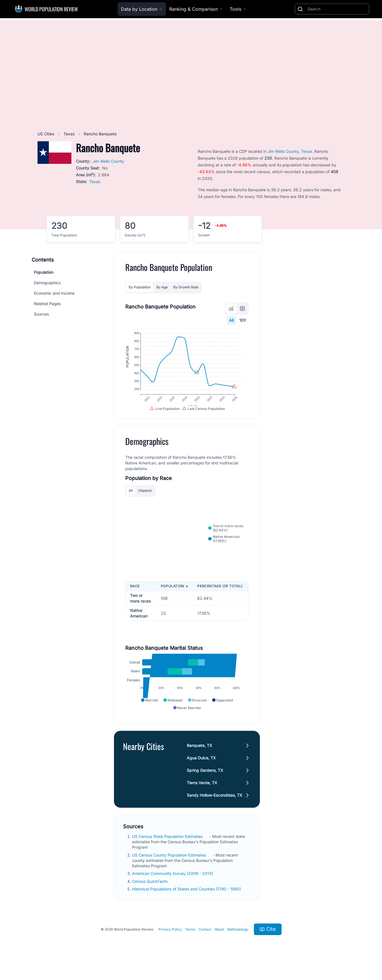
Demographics (47, 283)
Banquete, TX (200, 754)
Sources (41, 314)
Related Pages (47, 304)
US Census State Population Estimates (168, 845)
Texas (70, 134)
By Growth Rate (186, 287)
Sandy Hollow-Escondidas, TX (215, 804)
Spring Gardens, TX (205, 779)
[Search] (337, 9)
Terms (190, 938)
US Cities (46, 134)
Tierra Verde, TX (202, 791)
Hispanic (145, 496)
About (219, 938)
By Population (140, 287)
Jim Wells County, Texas (290, 151)
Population (44, 272)
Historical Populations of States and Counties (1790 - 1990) (187, 898)
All (232, 320)
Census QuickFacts (150, 890)
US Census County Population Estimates (170, 864)
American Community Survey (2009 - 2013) (173, 882)
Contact (205, 938)
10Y (243, 320)
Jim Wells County (108, 161)
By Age (162, 287)
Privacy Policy (170, 938)
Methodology (238, 938)
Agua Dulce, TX (202, 767)
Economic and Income (54, 293)
